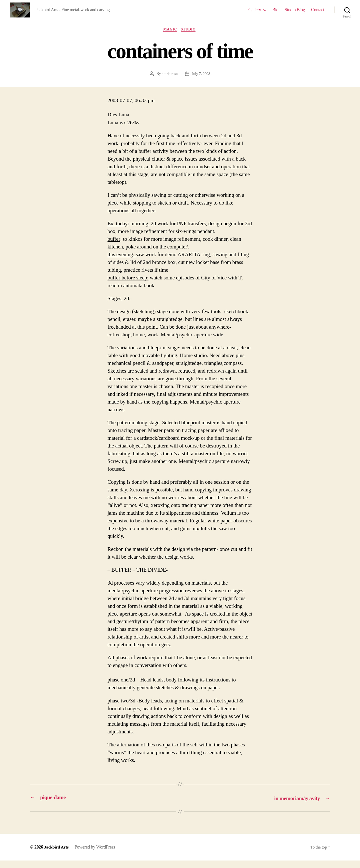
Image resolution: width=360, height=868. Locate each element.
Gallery (254, 13)
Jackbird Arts (57, 855)
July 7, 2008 (201, 82)
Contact (318, 13)
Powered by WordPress (96, 855)
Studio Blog (295, 13)
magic (170, 37)
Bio (275, 13)
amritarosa (169, 82)
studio (190, 37)
